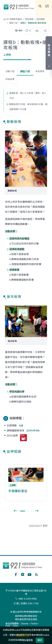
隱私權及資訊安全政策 (26, 619)
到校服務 (40, 19)
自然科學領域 (33, 431)
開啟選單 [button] (47, 6)
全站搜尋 (40, 6)
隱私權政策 (27, 640)
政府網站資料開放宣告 (26, 616)
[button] (27, 31)
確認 (40, 640)
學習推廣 (29, 19)
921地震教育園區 (19, 7)
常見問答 (40, 71)
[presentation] (15, 511)
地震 (21, 426)
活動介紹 (10, 71)
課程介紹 (13, 23)
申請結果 (10, 79)
